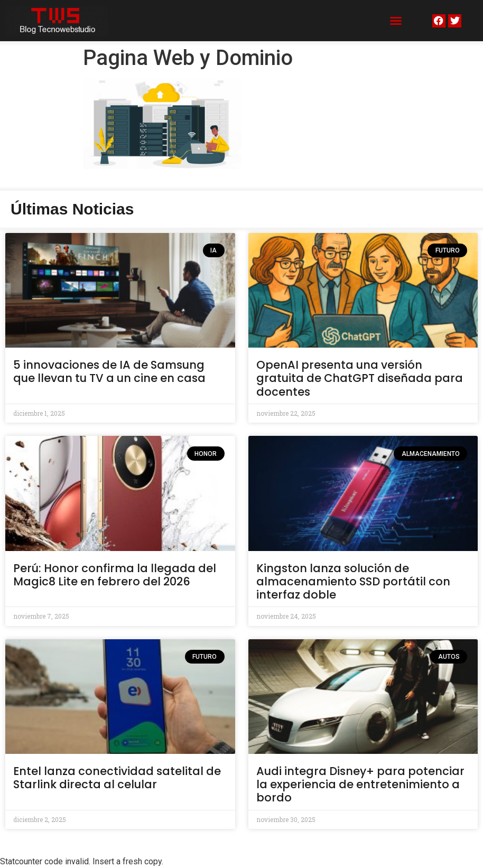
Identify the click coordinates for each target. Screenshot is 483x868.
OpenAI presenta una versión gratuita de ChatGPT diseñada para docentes (360, 378)
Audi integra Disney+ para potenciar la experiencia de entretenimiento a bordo (360, 784)
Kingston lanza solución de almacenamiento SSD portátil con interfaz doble (353, 581)
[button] (396, 21)
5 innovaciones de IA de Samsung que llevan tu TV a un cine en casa (109, 371)
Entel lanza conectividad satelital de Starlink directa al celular (117, 778)
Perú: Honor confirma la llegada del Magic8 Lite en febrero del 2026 (115, 575)
